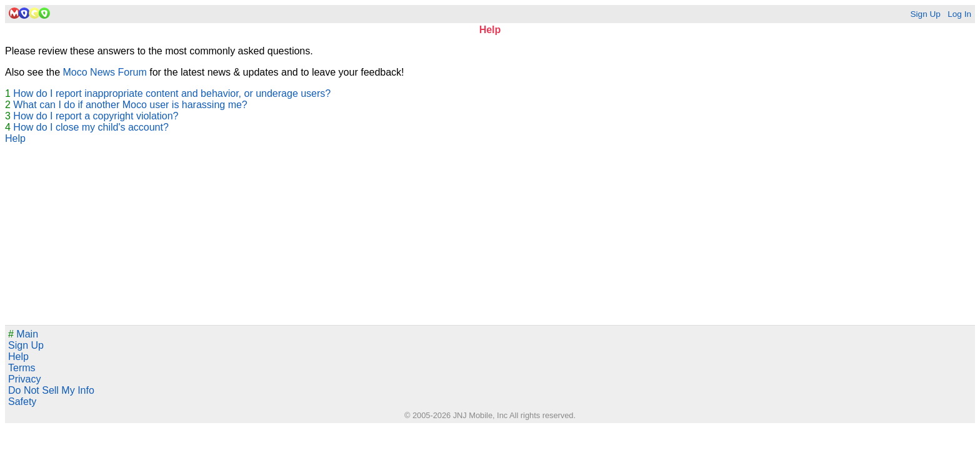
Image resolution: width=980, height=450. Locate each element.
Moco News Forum (105, 72)
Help (15, 138)
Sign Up (925, 14)
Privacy (24, 379)
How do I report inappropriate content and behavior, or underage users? (172, 93)
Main (23, 334)
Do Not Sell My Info (51, 390)
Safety (22, 402)
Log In (959, 14)
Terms (22, 368)
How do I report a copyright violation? (96, 116)
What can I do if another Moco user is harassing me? (130, 105)
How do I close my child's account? (91, 127)
